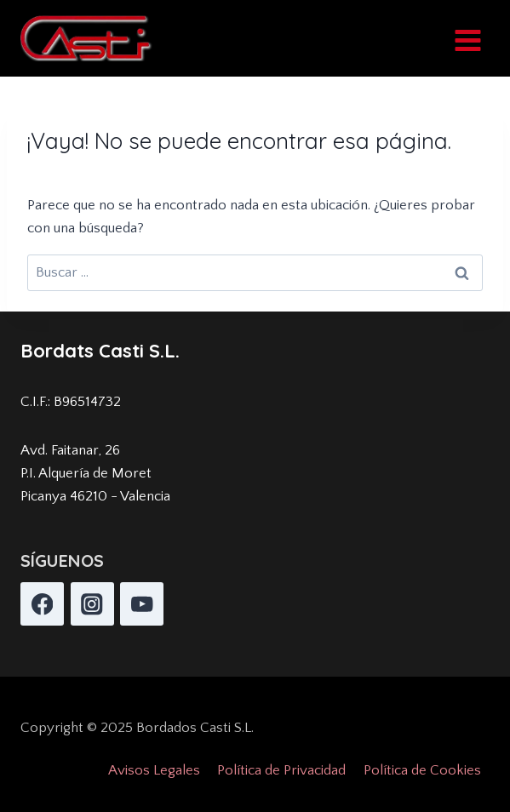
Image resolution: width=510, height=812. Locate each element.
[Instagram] (92, 604)
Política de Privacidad (281, 770)
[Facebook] (42, 604)
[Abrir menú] (467, 38)
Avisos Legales (154, 770)
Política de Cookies (422, 770)
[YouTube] (142, 604)
